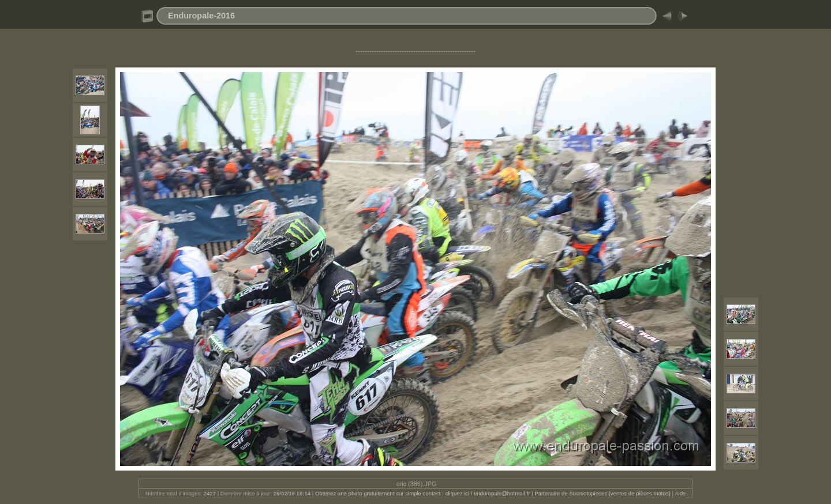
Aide (680, 493)
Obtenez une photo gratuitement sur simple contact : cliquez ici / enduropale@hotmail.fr (422, 493)
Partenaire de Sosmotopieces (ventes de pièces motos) (602, 493)
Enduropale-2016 (201, 16)
